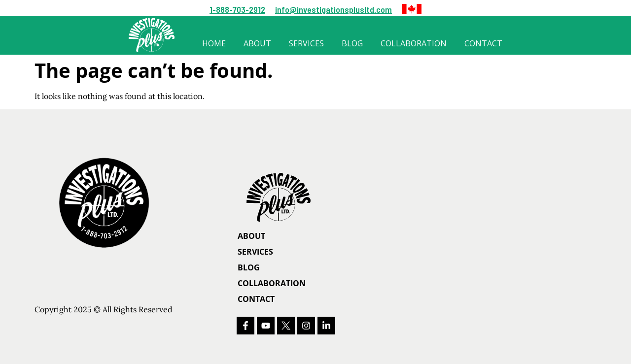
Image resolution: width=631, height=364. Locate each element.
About (257, 43)
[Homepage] (305, 197)
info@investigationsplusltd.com (333, 9)
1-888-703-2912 (237, 9)
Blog (352, 43)
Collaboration (414, 43)
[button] (412, 9)
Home (214, 43)
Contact (483, 43)
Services (306, 43)
